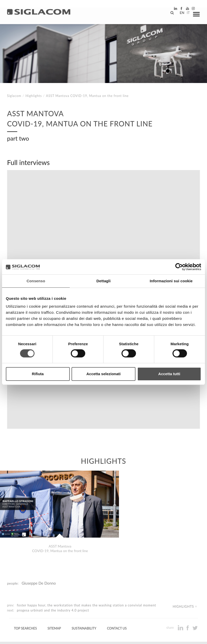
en (179, 14)
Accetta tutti (169, 374)
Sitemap (54, 600)
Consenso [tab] (36, 281)
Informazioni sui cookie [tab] (171, 281)
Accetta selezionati (103, 374)
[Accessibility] (111, 637)
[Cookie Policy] (46, 637)
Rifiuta (38, 374)
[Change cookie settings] (79, 637)
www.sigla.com (185, 637)
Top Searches (25, 600)
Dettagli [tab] (103, 281)
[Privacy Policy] (21, 637)
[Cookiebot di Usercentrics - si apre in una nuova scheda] (179, 267)
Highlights (33, 96)
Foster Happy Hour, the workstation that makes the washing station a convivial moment (87, 577)
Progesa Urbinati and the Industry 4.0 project (53, 582)
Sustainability (84, 600)
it (186, 14)
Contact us (117, 600)
